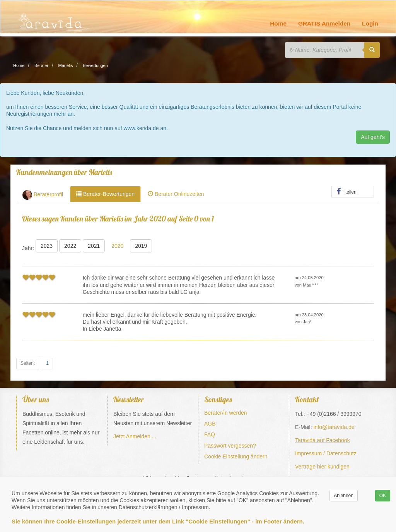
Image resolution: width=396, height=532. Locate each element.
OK (383, 496)
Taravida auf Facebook (323, 440)
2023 (47, 246)
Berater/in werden (226, 413)
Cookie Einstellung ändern (236, 456)
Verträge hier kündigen (322, 467)
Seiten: (28, 363)
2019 (141, 246)
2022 (70, 246)
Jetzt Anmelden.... (135, 436)
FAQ (210, 434)
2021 (94, 246)
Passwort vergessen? (230, 446)
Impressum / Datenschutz (326, 453)
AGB (210, 424)
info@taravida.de (334, 427)
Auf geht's (373, 137)
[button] (353, 192)
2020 (117, 246)
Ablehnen (344, 496)
